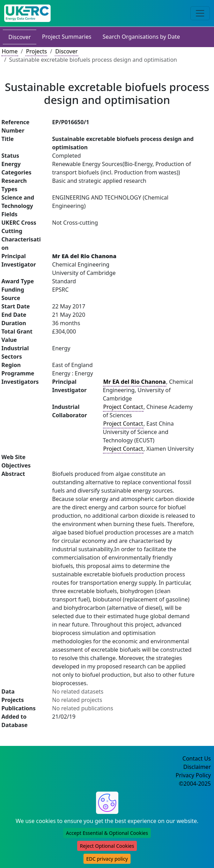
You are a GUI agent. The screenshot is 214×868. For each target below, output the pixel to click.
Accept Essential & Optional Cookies (107, 833)
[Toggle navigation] (200, 13)
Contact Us (197, 758)
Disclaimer (197, 767)
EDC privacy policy (107, 859)
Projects (36, 51)
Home (10, 51)
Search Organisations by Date (141, 37)
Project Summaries (67, 37)
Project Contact (123, 407)
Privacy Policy (193, 775)
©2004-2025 (195, 784)
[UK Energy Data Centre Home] (27, 13)
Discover (20, 37)
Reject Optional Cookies (107, 846)
